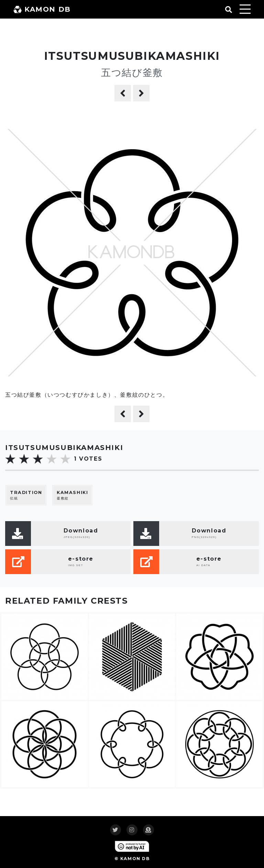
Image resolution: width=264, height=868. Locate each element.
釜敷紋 (72, 495)
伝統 (26, 495)
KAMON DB (42, 9)
